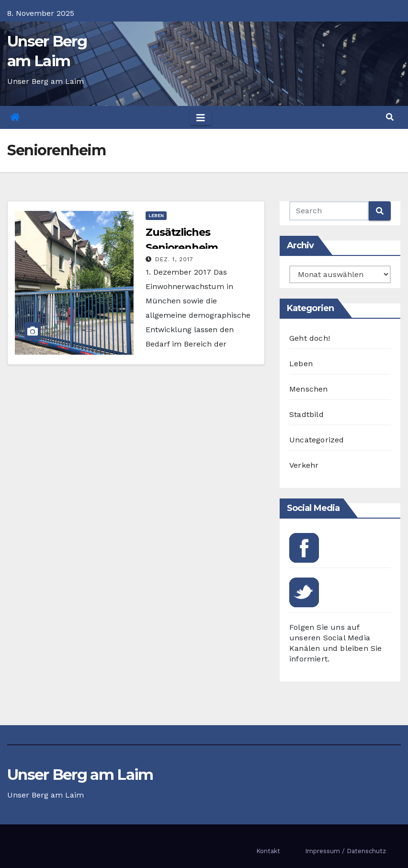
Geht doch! (310, 338)
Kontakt (268, 851)
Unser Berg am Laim (80, 775)
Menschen (309, 389)
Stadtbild (306, 414)
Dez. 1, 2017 (174, 259)
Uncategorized (317, 440)
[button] (390, 117)
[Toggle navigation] (201, 117)
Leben (156, 215)
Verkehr (304, 465)
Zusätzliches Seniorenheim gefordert (182, 248)
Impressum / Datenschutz (346, 851)
